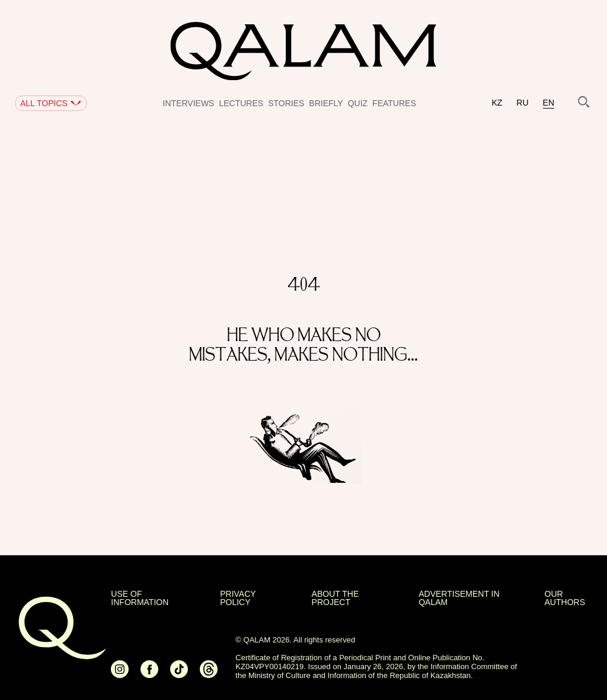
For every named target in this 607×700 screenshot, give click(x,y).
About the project (336, 598)
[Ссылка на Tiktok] (179, 674)
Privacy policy (238, 598)
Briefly (326, 103)
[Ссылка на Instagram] (120, 674)
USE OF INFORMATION (140, 598)
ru (522, 103)
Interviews (189, 103)
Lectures (241, 103)
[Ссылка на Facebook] (149, 674)
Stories (286, 103)
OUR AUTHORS (565, 598)
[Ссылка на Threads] (209, 674)
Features (394, 103)
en (549, 103)
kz (497, 103)
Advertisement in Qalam (459, 598)
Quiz (358, 103)
